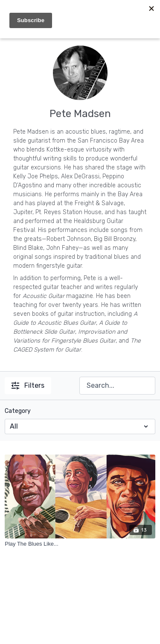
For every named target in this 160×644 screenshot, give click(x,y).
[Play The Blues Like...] (80, 544)
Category (18, 411)
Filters (28, 385)
